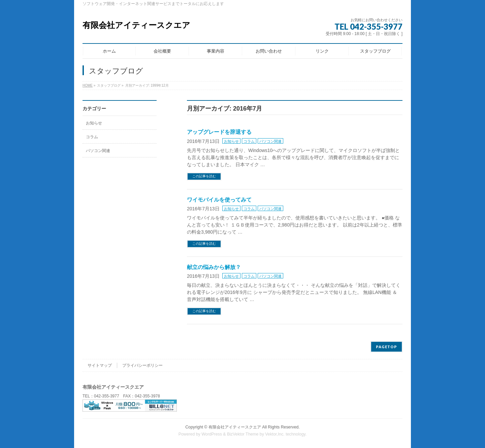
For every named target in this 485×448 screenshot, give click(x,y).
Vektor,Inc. (275, 434)
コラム (249, 141)
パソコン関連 (270, 141)
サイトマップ (100, 365)
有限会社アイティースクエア (136, 25)
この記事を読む (204, 176)
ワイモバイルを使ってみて (219, 200)
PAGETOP (386, 347)
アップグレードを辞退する (219, 132)
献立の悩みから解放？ (214, 267)
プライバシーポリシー (142, 365)
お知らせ (231, 141)
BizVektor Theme (243, 434)
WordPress (212, 434)
